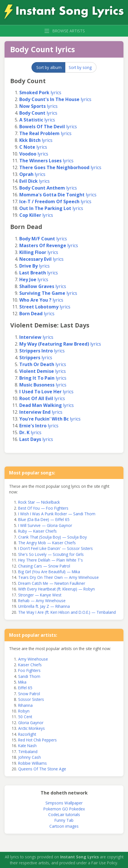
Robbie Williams (32, 763)
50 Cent (25, 717)
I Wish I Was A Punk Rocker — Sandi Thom (57, 514)
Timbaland (28, 752)
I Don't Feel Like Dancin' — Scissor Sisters (55, 548)
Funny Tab (64, 820)
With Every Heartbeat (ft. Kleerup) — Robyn (56, 589)
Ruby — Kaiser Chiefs (37, 531)
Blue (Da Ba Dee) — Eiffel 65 (44, 519)
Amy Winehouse (33, 659)
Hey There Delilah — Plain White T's (51, 560)
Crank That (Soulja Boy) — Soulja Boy (53, 537)
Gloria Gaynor (31, 723)
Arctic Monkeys (32, 728)
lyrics (40, 93)
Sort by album (49, 67)
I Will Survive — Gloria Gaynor (45, 525)
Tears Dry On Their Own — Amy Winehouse (58, 577)
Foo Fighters (29, 670)
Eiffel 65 (25, 688)
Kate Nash (27, 746)
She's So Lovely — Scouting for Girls (51, 554)
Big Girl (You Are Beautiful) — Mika (49, 572)
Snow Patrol (29, 694)
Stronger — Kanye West (40, 595)
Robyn (24, 711)
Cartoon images (64, 826)
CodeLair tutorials (64, 815)
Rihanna (25, 705)
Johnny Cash (30, 757)
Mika (22, 682)
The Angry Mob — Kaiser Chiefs (47, 543)
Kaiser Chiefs (30, 665)
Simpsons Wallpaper (64, 803)
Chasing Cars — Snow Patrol (44, 566)
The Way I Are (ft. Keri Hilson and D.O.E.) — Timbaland (67, 612)
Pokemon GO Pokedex (64, 809)
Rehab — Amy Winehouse (42, 601)
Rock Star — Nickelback (39, 502)
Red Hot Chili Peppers (37, 740)
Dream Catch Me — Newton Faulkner (52, 583)
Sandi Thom (29, 676)
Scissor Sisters (31, 699)
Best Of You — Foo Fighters (43, 508)
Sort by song (80, 67)
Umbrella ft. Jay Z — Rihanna (44, 606)
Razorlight (27, 734)
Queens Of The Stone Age (42, 769)
